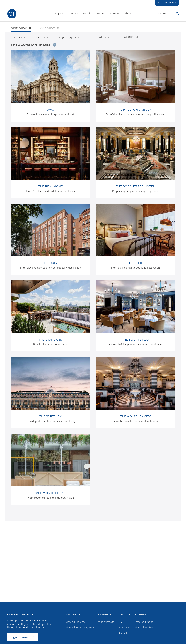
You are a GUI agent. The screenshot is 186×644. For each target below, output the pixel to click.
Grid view (21, 29)
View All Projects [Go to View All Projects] (75, 622)
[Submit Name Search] (141, 37)
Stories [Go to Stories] (141, 614)
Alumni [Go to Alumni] (123, 633)
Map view (49, 29)
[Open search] (177, 14)
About (128, 14)
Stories (101, 14)
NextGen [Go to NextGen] (124, 628)
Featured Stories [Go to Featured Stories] (144, 622)
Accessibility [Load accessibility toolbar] (167, 3)
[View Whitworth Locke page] (51, 469)
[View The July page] (51, 239)
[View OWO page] (51, 86)
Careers (115, 14)
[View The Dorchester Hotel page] (136, 163)
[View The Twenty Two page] (136, 316)
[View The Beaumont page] (51, 163)
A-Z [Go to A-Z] (121, 622)
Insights (73, 14)
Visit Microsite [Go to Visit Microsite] (106, 622)
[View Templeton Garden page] (136, 86)
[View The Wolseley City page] (136, 392)
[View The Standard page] (51, 316)
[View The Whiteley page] (51, 392)
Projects (59, 14)
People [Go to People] (124, 614)
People (87, 14)
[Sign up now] (23, 637)
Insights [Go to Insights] (105, 614)
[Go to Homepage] (12, 14)
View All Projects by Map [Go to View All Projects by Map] (80, 628)
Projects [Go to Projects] (73, 614)
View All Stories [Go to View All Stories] (143, 628)
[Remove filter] (55, 45)
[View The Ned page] (136, 239)
